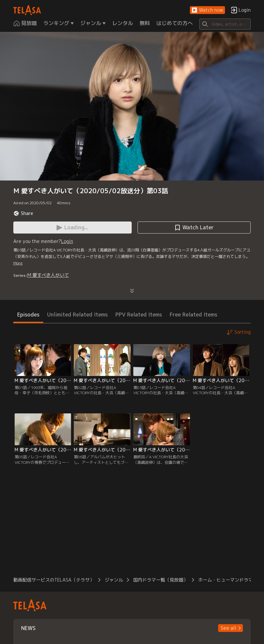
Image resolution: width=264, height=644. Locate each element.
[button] (207, 10)
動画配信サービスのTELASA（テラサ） (54, 580)
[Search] (225, 24)
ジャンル (114, 580)
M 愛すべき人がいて (48, 275)
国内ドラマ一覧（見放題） (161, 580)
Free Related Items (193, 315)
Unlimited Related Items (77, 315)
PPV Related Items (139, 315)
